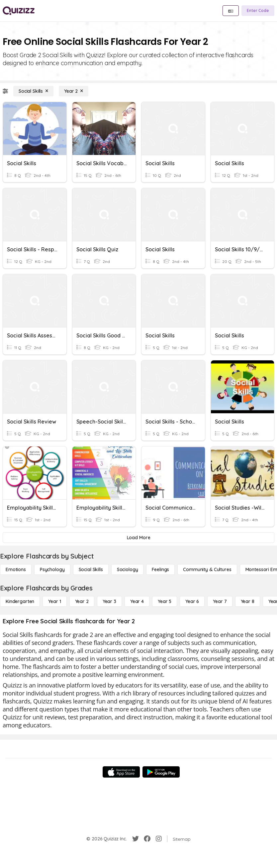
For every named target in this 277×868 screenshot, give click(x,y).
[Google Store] (161, 772)
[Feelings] (160, 569)
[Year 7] (220, 601)
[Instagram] (159, 839)
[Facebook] (147, 839)
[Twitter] (136, 839)
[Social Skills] (33, 91)
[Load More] (138, 538)
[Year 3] (109, 601)
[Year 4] (137, 601)
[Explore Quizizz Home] (19, 11)
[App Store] (121, 772)
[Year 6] (192, 601)
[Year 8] (248, 601)
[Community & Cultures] (207, 569)
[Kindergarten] (20, 601)
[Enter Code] (258, 11)
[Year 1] (54, 601)
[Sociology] (128, 569)
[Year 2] (74, 91)
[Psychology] (52, 569)
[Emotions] (16, 569)
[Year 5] (165, 601)
